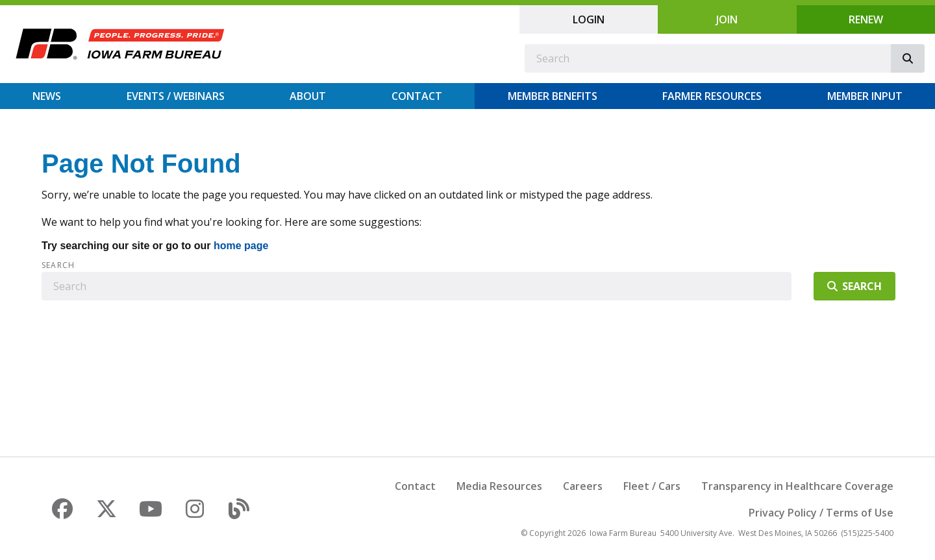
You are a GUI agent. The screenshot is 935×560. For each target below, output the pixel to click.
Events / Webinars (176, 96)
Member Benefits (553, 96)
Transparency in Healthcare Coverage (797, 486)
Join (727, 19)
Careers (583, 486)
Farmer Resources (712, 96)
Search (58, 265)
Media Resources (499, 486)
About (308, 96)
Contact (417, 96)
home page (241, 246)
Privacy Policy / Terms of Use (821, 513)
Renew (866, 19)
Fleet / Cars (652, 486)
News (47, 96)
